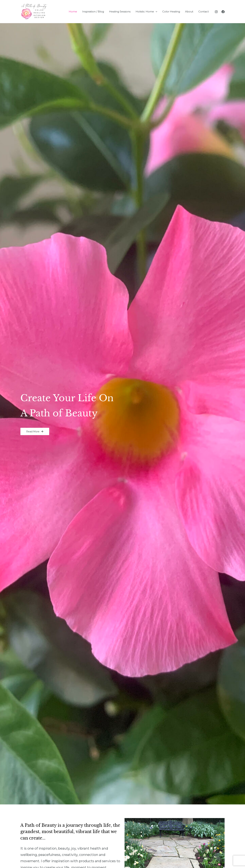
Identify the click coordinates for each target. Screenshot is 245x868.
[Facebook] (223, 12)
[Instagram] (216, 12)
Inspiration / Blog (93, 12)
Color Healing (171, 12)
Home (73, 12)
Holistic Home (146, 12)
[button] (35, 431)
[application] (156, 12)
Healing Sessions (120, 12)
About (189, 12)
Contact (204, 12)
